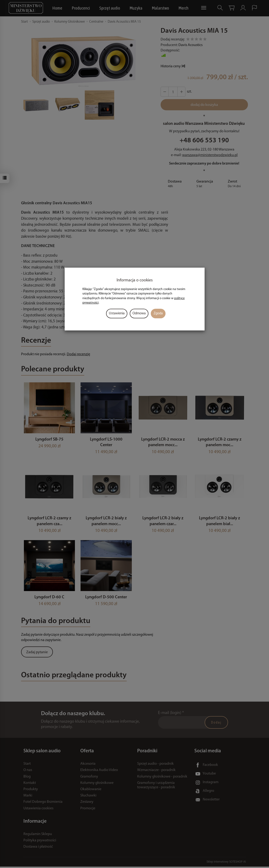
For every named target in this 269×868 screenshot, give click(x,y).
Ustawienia (117, 314)
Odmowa (139, 314)
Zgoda (158, 314)
